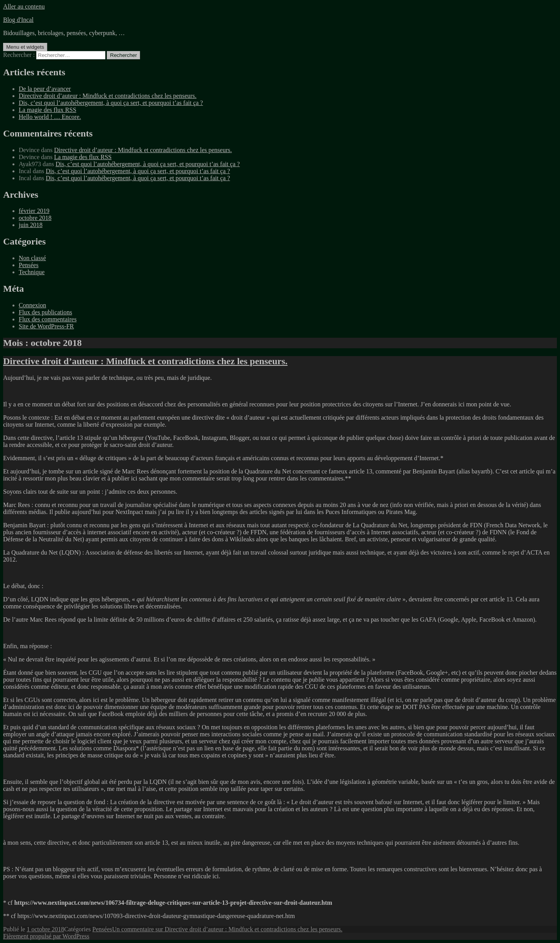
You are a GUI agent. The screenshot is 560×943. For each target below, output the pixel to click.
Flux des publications (45, 312)
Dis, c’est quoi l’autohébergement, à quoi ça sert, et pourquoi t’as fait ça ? (111, 103)
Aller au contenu (24, 6)
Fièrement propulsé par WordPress (46, 936)
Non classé (32, 258)
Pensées (29, 265)
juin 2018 (31, 225)
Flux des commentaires (48, 319)
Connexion (32, 305)
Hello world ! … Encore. (50, 117)
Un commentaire (227, 929)
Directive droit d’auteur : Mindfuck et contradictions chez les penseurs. (108, 96)
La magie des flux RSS (48, 110)
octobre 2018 (35, 218)
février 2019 (34, 211)
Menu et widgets (25, 47)
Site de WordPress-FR (46, 326)
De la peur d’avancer (45, 89)
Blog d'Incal (18, 20)
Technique (32, 272)
